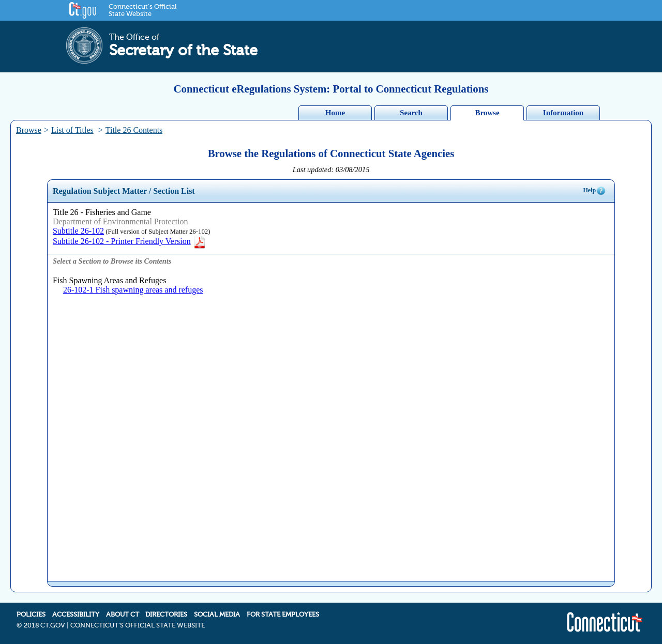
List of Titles (72, 130)
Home (335, 113)
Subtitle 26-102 (78, 231)
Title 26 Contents (134, 130)
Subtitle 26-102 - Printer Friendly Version (130, 241)
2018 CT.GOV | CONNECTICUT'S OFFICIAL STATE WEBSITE (114, 625)
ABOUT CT (123, 615)
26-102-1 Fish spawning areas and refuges (133, 290)
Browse (487, 113)
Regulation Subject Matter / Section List (124, 191)
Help (595, 191)
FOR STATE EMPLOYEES (283, 615)
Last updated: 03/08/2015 (331, 170)
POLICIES (31, 615)
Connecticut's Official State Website (142, 10)
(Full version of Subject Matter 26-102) (157, 232)
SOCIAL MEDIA (217, 615)
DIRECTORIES (166, 615)
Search (411, 113)
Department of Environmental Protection (121, 221)
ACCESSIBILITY (76, 615)
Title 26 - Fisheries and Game (102, 212)
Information (563, 113)
